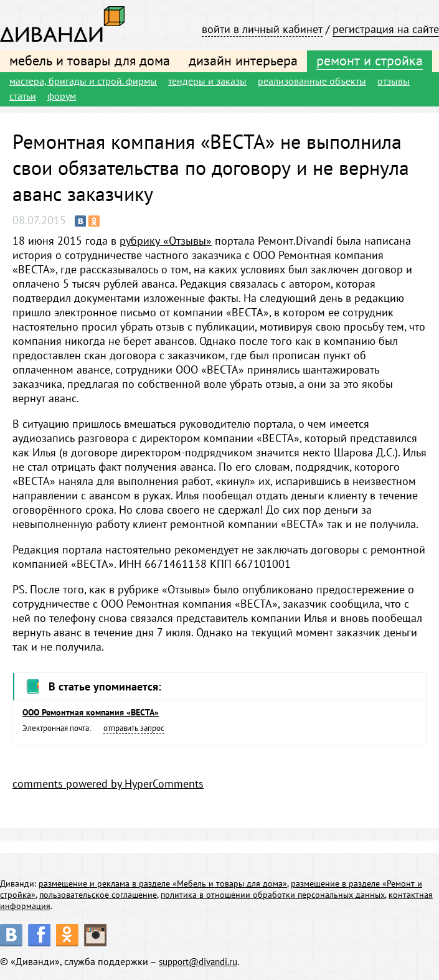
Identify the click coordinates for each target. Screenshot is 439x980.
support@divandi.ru (202, 961)
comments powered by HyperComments (108, 784)
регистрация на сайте (386, 29)
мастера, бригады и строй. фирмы (83, 81)
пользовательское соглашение (98, 895)
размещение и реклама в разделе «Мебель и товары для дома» (163, 883)
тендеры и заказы (207, 81)
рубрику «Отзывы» (166, 241)
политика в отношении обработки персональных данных (273, 895)
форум (62, 96)
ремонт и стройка (370, 60)
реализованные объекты (312, 81)
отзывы (394, 81)
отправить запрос (134, 728)
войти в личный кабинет (262, 29)
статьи (23, 96)
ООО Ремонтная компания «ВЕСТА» (91, 712)
